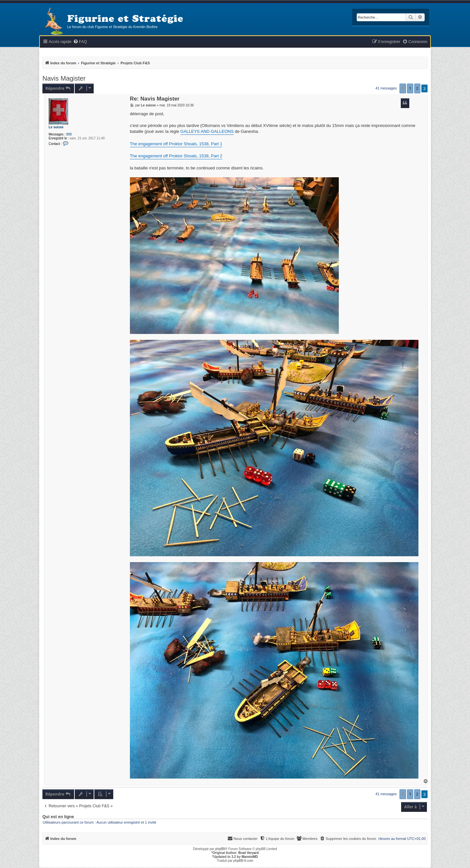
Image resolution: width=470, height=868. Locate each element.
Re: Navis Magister (155, 99)
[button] (403, 88)
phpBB (220, 849)
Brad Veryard (248, 853)
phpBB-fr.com (243, 861)
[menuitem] (80, 42)
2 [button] (417, 88)
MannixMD (250, 857)
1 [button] (410, 88)
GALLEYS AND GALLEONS (207, 131)
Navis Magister (64, 78)
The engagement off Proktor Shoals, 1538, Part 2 (176, 156)
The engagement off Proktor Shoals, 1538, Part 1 (176, 144)
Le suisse (56, 127)
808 (69, 134)
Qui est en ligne (58, 817)
